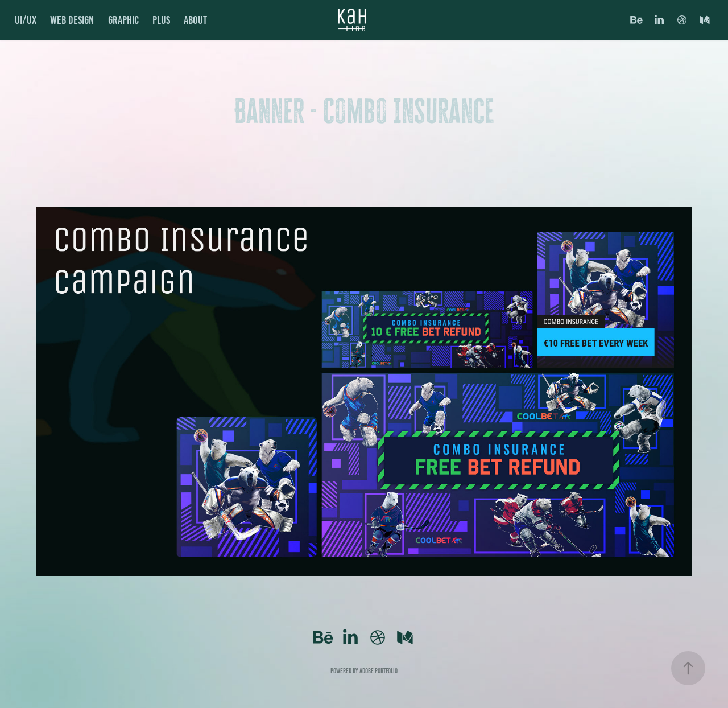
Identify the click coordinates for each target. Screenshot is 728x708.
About (195, 20)
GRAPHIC (123, 20)
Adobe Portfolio (379, 671)
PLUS (161, 20)
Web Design (72, 20)
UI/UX (26, 20)
